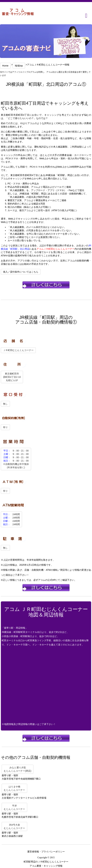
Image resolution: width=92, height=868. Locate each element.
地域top (19, 66)
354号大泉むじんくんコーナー (14, 826)
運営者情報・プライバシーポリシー (46, 852)
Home (5, 66)
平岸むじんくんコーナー (14, 807)
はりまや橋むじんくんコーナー (14, 788)
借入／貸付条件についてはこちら (21, 272)
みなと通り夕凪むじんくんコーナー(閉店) (18, 769)
